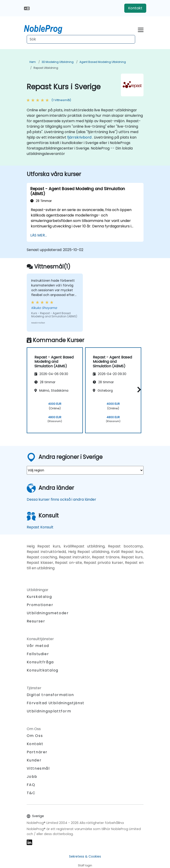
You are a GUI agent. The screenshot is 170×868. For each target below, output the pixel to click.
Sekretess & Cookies (85, 856)
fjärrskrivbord (79, 137)
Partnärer (37, 752)
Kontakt (135, 8)
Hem (33, 62)
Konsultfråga (40, 662)
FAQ (31, 785)
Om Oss (35, 736)
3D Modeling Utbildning (58, 62)
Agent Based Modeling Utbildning (103, 62)
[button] (138, 389)
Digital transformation (50, 695)
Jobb (32, 777)
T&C (31, 793)
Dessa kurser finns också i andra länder (61, 499)
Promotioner (40, 605)
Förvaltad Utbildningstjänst (56, 703)
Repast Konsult (40, 527)
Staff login (85, 865)
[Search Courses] (81, 39)
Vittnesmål (38, 768)
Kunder (34, 760)
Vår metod (38, 646)
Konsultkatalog (43, 670)
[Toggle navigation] (141, 29)
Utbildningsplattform (49, 711)
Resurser (36, 621)
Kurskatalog (39, 597)
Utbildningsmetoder (48, 613)
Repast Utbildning (46, 68)
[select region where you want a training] (85, 470)
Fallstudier (38, 654)
